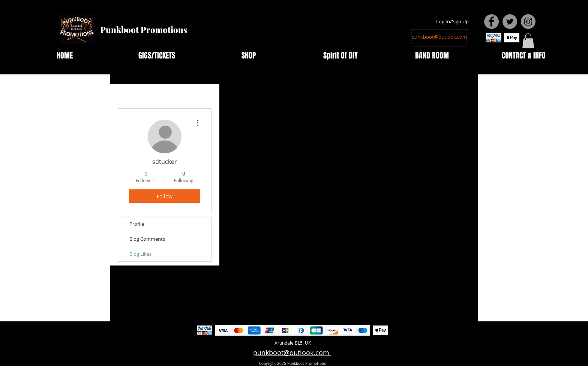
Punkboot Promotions (144, 30)
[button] (528, 41)
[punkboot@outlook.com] (439, 37)
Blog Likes (140, 254)
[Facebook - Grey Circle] (491, 22)
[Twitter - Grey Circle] (510, 22)
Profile (137, 224)
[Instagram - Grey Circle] (528, 22)
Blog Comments (147, 239)
